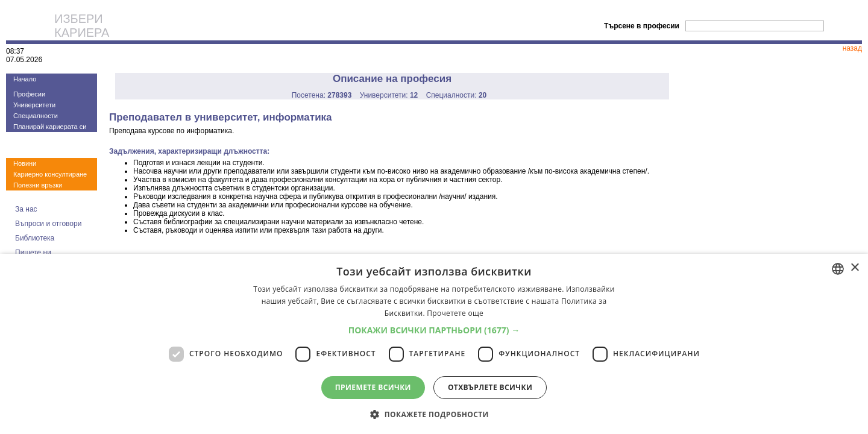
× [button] (854, 268)
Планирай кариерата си (50, 127)
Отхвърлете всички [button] (490, 387)
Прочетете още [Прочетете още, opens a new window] (455, 313)
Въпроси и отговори (48, 224)
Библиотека (35, 238)
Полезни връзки (38, 185)
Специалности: (457, 95)
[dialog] (434, 344)
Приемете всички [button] (373, 387)
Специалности (36, 116)
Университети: (389, 95)
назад (852, 48)
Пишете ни (33, 253)
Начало (25, 79)
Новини (25, 163)
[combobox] (838, 269)
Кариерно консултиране (50, 174)
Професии (29, 94)
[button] (434, 330)
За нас (26, 209)
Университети (34, 105)
